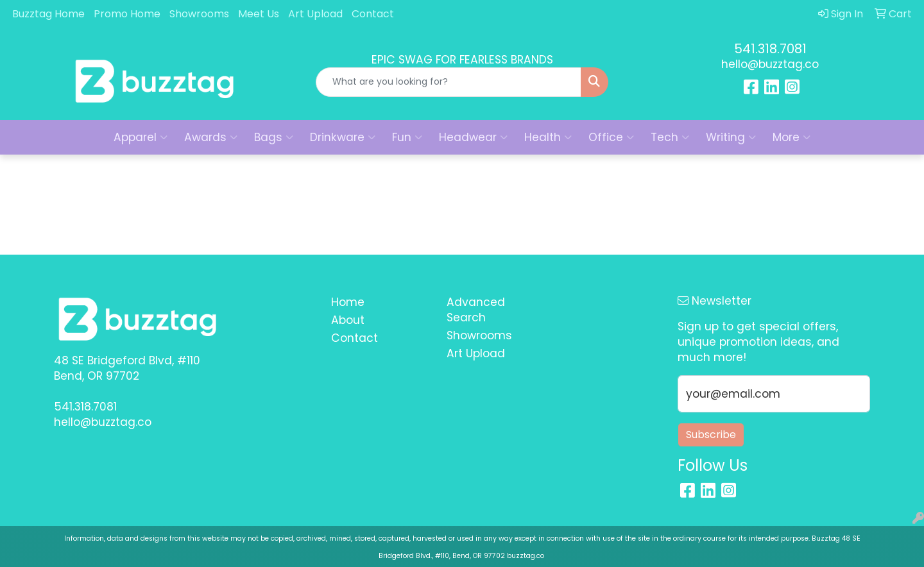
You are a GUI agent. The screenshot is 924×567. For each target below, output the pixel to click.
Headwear (473, 137)
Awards (211, 137)
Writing (731, 137)
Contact (373, 14)
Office (611, 137)
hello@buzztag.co (770, 64)
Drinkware (343, 137)
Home (348, 302)
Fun (407, 137)
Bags (274, 137)
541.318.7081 (770, 49)
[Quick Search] (449, 82)
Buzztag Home (48, 14)
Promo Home (127, 14)
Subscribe (711, 435)
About (348, 320)
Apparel (141, 137)
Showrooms (199, 14)
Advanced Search (476, 310)
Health (548, 137)
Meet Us (259, 14)
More (791, 137)
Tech (670, 137)
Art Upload (315, 14)
